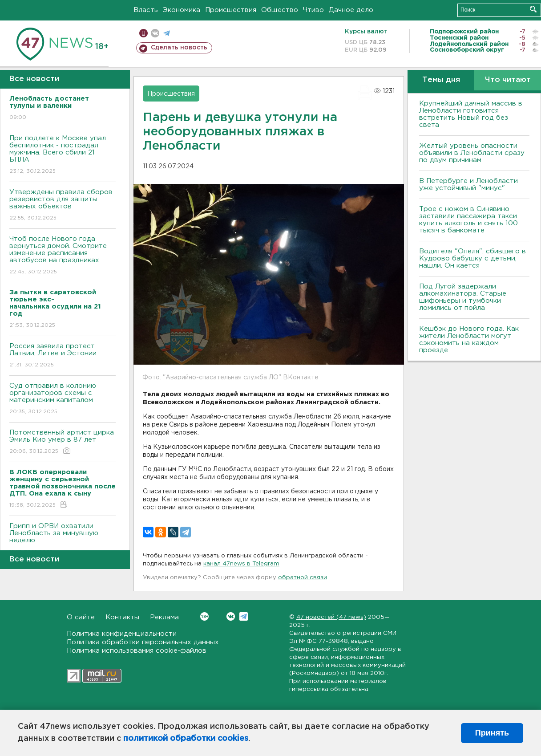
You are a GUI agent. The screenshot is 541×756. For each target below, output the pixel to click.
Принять (492, 733)
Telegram (244, 616)
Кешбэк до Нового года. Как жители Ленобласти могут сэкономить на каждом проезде (469, 339)
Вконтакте (204, 616)
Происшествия (231, 10)
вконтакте (155, 33)
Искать (533, 9)
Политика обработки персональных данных (143, 642)
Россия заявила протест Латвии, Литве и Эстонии (63, 356)
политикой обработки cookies (186, 739)
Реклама (164, 617)
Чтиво (313, 10)
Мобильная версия (143, 33)
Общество (280, 10)
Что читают (508, 80)
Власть (146, 10)
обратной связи (303, 578)
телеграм (167, 33)
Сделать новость (179, 48)
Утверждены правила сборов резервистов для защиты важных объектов (63, 205)
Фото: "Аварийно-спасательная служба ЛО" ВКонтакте (230, 378)
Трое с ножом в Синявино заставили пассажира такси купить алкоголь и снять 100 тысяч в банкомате (468, 220)
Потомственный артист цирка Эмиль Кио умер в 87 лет (63, 442)
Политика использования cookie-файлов (137, 651)
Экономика (182, 10)
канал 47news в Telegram (241, 564)
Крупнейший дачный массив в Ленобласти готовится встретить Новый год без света (471, 114)
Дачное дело (351, 10)
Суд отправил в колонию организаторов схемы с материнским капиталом (63, 399)
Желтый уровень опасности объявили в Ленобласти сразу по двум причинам (472, 153)
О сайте (81, 617)
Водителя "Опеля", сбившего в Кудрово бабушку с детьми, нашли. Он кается (472, 258)
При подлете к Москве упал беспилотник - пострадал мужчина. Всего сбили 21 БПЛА (63, 155)
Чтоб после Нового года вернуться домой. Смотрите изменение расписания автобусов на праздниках (63, 256)
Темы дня (441, 80)
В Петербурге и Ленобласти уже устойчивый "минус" (468, 185)
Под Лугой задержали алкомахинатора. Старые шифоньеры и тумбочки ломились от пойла (463, 297)
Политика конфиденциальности (122, 634)
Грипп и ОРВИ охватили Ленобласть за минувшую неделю (63, 539)
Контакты (122, 617)
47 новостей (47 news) (331, 617)
